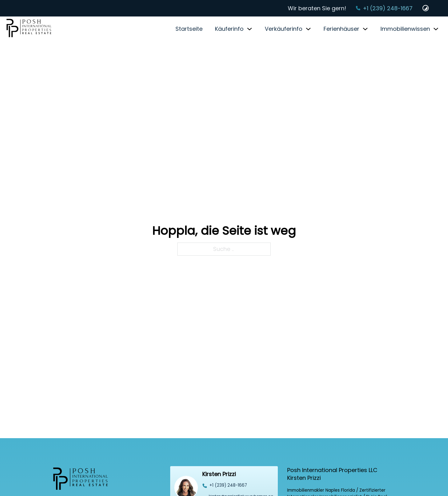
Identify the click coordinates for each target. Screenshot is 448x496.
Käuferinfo (229, 29)
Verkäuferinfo (284, 29)
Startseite (189, 29)
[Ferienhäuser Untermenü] (365, 29)
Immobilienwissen (405, 29)
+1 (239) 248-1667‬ (388, 8)
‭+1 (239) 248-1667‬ (228, 485)
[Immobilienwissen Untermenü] (436, 29)
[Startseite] (29, 29)
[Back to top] (431, 479)
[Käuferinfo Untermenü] (250, 29)
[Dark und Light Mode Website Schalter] (426, 8)
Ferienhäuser (341, 29)
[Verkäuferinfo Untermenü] (308, 29)
